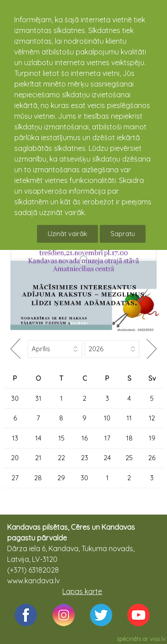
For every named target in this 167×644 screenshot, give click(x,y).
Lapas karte (82, 591)
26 (152, 458)
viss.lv (158, 639)
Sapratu (123, 234)
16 (85, 438)
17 (107, 438)
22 (61, 458)
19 (152, 438)
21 (38, 458)
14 (38, 438)
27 (15, 478)
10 (107, 418)
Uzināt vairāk (67, 234)
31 (38, 398)
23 (85, 458)
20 (15, 458)
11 (129, 418)
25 (129, 458)
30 (15, 398)
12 (152, 418)
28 (38, 478)
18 (129, 438)
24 (107, 458)
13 (15, 438)
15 (61, 438)
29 (61, 478)
